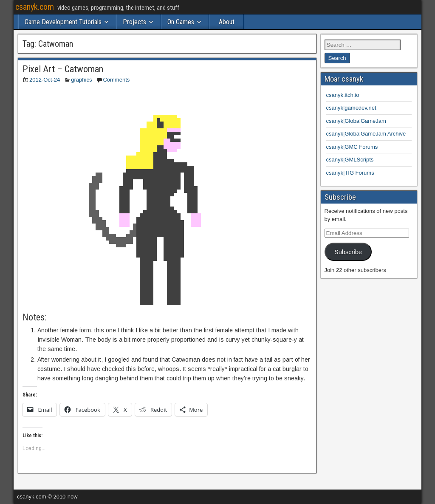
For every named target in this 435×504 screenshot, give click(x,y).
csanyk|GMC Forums (352, 147)
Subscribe (348, 252)
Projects (134, 22)
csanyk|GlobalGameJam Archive (366, 134)
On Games (181, 22)
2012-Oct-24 (45, 80)
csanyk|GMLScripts (350, 160)
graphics (81, 80)
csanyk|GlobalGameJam (356, 121)
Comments (116, 80)
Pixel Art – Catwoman (63, 69)
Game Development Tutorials (63, 22)
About (227, 22)
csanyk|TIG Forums (350, 173)
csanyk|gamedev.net (351, 108)
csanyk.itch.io (343, 95)
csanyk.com (35, 7)
